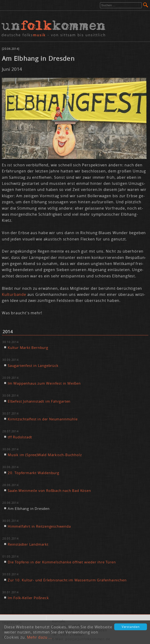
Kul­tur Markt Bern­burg (28, 347)
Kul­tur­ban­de (15, 294)
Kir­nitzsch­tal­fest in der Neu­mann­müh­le (43, 419)
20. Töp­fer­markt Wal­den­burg (33, 473)
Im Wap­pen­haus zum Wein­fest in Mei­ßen (44, 383)
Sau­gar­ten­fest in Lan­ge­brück (33, 365)
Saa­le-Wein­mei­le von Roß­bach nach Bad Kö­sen (49, 490)
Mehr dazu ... (39, 637)
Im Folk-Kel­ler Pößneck (28, 598)
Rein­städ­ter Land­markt (28, 544)
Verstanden (131, 627)
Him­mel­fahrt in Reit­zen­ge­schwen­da (39, 526)
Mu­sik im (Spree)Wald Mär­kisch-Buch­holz (45, 455)
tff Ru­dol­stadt (20, 437)
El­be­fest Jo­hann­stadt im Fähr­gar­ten (39, 401)
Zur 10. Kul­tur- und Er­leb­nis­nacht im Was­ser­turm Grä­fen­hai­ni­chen (67, 580)
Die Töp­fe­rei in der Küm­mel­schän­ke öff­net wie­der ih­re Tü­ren (62, 562)
